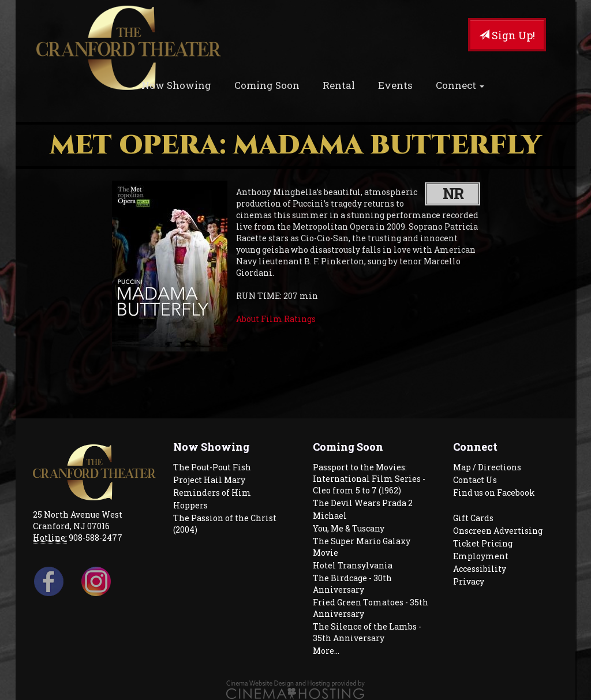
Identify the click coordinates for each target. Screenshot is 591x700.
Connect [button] (460, 85)
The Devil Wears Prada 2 (363, 503)
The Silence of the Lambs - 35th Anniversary (367, 632)
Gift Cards (473, 518)
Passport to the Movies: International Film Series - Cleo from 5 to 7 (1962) (369, 479)
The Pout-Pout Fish (212, 467)
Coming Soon (267, 85)
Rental (339, 85)
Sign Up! (507, 35)
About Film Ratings (276, 319)
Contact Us (475, 480)
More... (326, 651)
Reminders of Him (212, 493)
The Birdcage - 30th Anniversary (352, 584)
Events (395, 85)
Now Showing (176, 85)
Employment (481, 556)
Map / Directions (487, 467)
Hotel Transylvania (353, 565)
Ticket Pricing (483, 543)
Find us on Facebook (494, 493)
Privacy (469, 581)
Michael (330, 516)
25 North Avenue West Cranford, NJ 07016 (78, 520)
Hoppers (190, 505)
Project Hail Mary (209, 480)
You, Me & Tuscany (349, 528)
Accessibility (480, 569)
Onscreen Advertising (498, 531)
